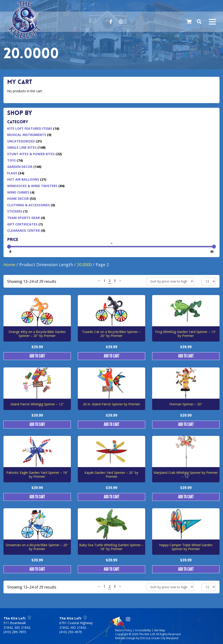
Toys (11, 160)
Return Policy (124, 630)
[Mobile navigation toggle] (212, 22)
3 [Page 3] (115, 281)
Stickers (15, 211)
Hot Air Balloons (23, 179)
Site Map (160, 630)
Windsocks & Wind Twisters (32, 186)
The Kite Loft (147, 634)
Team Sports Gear (24, 218)
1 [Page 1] (104, 281)
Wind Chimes (18, 192)
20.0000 (84, 265)
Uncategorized (21, 141)
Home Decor (18, 199)
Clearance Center (24, 230)
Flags (12, 173)
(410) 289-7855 (15, 632)
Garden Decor (20, 167)
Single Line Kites (22, 147)
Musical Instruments (27, 135)
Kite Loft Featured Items (30, 128)
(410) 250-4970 (71, 632)
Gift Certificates (22, 224)
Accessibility (143, 630)
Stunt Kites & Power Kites (31, 154)
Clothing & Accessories (28, 205)
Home (9, 265)
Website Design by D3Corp (133, 638)
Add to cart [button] (37, 356)
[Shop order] (170, 281)
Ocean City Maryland (165, 638)
